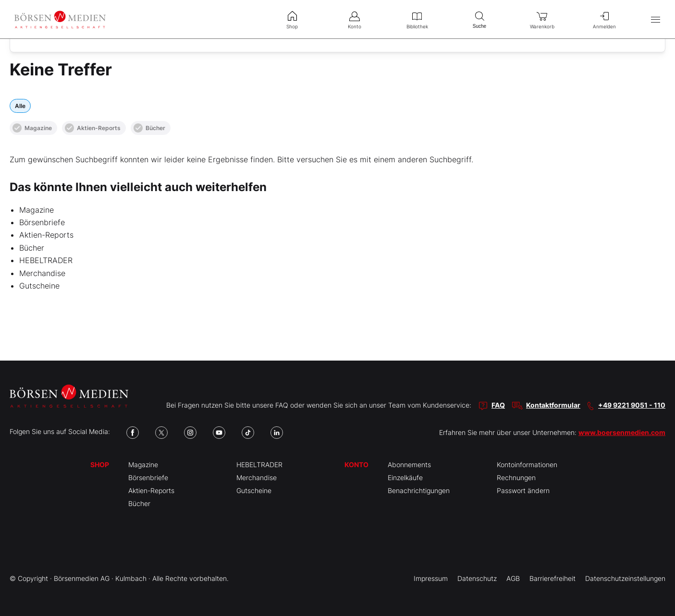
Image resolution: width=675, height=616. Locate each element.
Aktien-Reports (93, 128)
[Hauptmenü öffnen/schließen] (656, 19)
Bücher (149, 128)
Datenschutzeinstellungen (625, 578)
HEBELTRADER (46, 260)
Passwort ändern (523, 490)
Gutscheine (39, 286)
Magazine (32, 128)
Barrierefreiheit (552, 578)
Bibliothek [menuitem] (417, 19)
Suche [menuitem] (479, 19)
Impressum (431, 578)
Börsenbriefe (42, 222)
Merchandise (42, 273)
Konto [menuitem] (355, 19)
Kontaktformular (553, 405)
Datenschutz (477, 578)
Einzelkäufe (405, 477)
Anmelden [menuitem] (604, 19)
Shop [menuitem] (292, 19)
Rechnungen (516, 477)
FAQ (498, 405)
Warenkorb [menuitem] (542, 19)
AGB (513, 578)
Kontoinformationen (527, 465)
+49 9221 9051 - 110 (632, 405)
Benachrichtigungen (419, 490)
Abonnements (409, 465)
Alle (20, 106)
